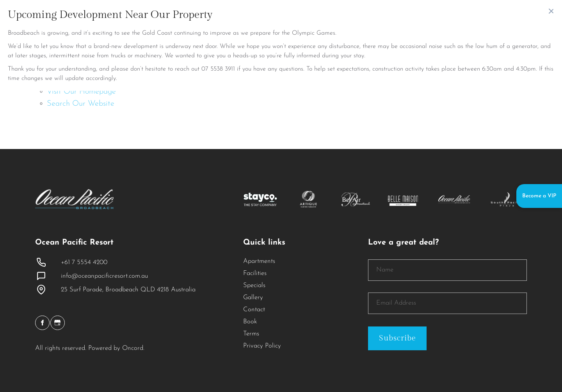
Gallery (253, 298)
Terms (251, 334)
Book (250, 322)
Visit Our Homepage (81, 92)
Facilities (255, 273)
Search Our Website (81, 104)
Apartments (259, 261)
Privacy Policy (262, 346)
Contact (254, 310)
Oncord (133, 348)
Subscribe (397, 338)
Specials (254, 286)
